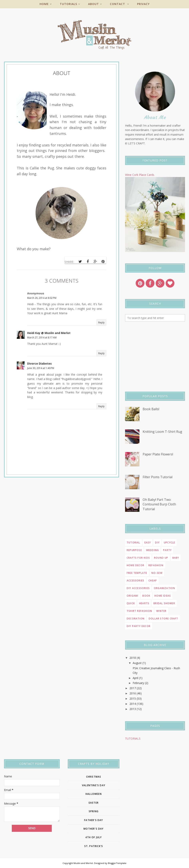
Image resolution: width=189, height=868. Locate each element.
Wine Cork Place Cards (140, 175)
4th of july (94, 837)
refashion (156, 565)
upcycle (169, 542)
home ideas (163, 596)
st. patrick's (94, 846)
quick (131, 603)
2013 (133, 709)
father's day (94, 820)
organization (164, 588)
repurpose (134, 550)
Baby (176, 558)
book (146, 596)
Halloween (94, 794)
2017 (133, 688)
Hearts (144, 603)
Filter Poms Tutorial (158, 477)
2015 (133, 698)
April (135, 678)
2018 (133, 658)
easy (148, 542)
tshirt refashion (139, 611)
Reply (101, 322)
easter (94, 803)
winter (161, 611)
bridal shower (164, 603)
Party (167, 550)
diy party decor (139, 626)
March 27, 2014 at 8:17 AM (42, 337)
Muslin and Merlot (83, 863)
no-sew (157, 573)
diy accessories (138, 588)
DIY (157, 542)
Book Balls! (151, 409)
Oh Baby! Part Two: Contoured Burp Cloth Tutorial (159, 504)
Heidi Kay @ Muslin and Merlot (49, 333)
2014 (133, 704)
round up (161, 558)
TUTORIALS (133, 738)
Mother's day (94, 829)
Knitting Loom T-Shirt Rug (162, 432)
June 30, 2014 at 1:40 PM (41, 368)
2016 (133, 693)
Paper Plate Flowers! (158, 454)
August (137, 663)
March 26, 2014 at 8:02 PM (42, 298)
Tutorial (133, 542)
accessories (135, 580)
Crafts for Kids (138, 558)
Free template (137, 573)
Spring (94, 811)
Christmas (94, 777)
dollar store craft (163, 618)
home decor (135, 565)
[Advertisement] (155, 357)
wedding (152, 550)
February (138, 683)
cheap (153, 580)
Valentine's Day (94, 785)
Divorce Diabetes (39, 363)
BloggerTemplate (117, 863)
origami (132, 596)
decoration (136, 618)
